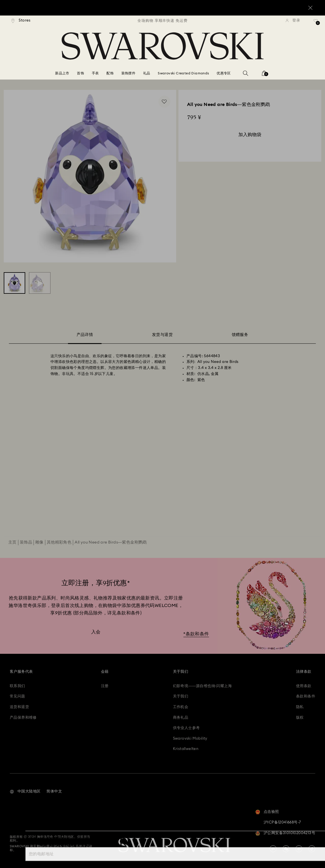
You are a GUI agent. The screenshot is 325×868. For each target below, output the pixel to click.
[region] (163, 21)
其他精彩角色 (59, 542)
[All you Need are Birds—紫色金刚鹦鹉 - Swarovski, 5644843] (14, 283)
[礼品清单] (316, 23)
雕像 (39, 542)
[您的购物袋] (264, 75)
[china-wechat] (286, 849)
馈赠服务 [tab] (240, 335)
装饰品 (26, 542)
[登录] (293, 21)
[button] (25, 792)
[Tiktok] (312, 849)
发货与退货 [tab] (162, 335)
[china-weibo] (299, 849)
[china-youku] (273, 849)
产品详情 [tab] (85, 336)
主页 (12, 542)
